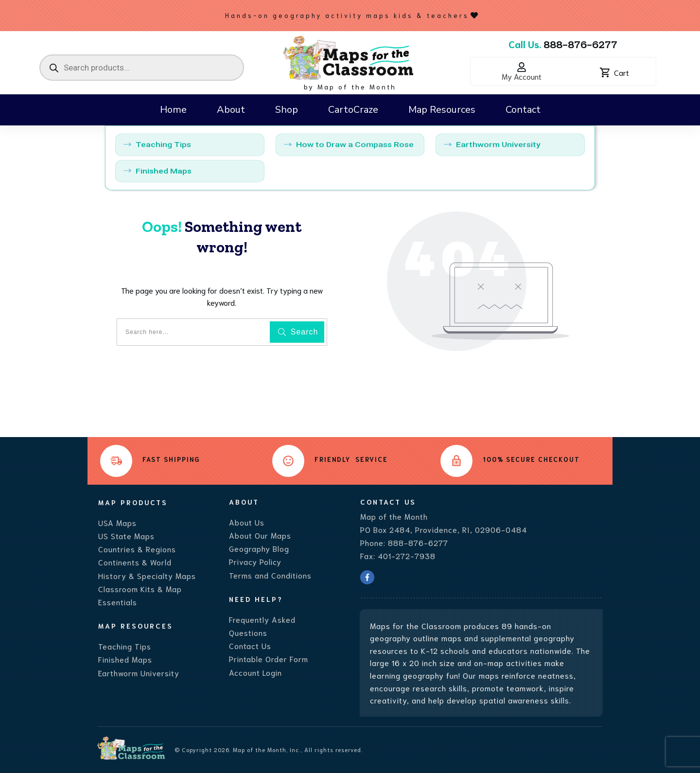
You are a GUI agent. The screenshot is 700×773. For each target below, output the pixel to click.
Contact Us (250, 645)
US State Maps (126, 536)
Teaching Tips (125, 646)
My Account (522, 76)
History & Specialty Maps (147, 575)
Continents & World (135, 562)
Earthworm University (139, 673)
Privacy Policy (255, 561)
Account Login (255, 672)
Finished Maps (125, 659)
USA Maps (117, 522)
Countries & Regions (137, 549)
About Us (247, 522)
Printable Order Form (269, 659)
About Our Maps (260, 535)
